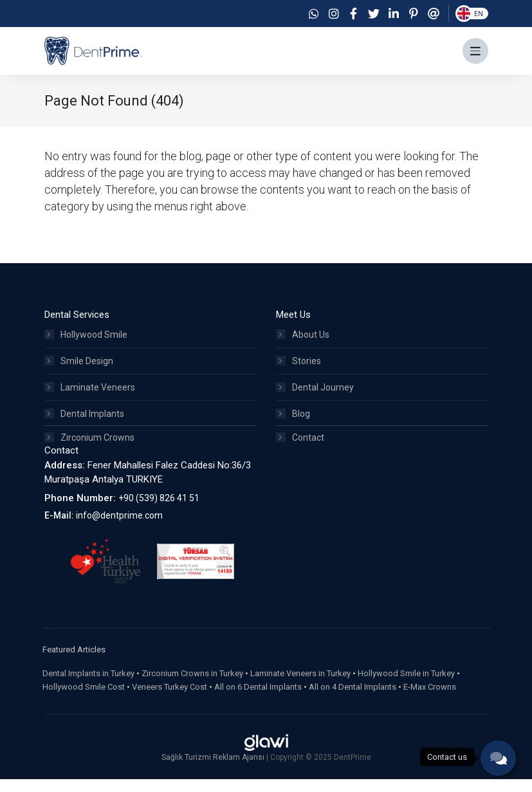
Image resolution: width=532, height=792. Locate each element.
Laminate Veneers (90, 398)
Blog (293, 424)
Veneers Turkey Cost (170, 700)
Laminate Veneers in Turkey (300, 686)
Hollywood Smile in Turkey (406, 686)
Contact (300, 450)
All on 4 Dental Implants (353, 700)
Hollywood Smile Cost (84, 700)
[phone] (498, 758)
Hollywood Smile (86, 345)
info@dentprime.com (119, 528)
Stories (298, 371)
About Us (303, 345)
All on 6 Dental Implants (258, 700)
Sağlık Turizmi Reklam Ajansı (214, 770)
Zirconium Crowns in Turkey (192, 686)
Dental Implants (84, 424)
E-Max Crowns (430, 700)
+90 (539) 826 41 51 (159, 510)
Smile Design (79, 371)
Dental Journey (315, 398)
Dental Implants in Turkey (88, 686)
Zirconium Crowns (89, 450)
